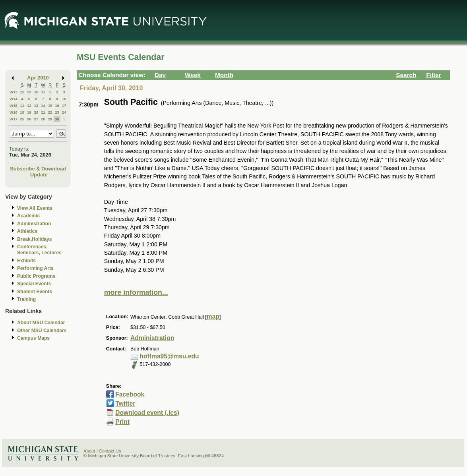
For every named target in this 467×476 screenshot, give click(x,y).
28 (22, 92)
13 (36, 105)
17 (64, 105)
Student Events (35, 292)
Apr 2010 (38, 78)
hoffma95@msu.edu (170, 356)
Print (122, 422)
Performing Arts (35, 268)
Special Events (34, 284)
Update (39, 175)
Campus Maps (33, 338)
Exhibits (26, 261)
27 (36, 119)
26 (29, 119)
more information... (136, 292)
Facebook (130, 394)
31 (43, 92)
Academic (28, 216)
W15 (14, 105)
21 (43, 112)
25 (22, 119)
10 (64, 99)
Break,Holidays (35, 239)
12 (29, 105)
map (213, 316)
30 (36, 92)
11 (22, 105)
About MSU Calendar (41, 323)
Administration (34, 224)
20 (36, 112)
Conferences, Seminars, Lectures (39, 250)
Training (26, 299)
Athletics (27, 231)
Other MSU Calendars (42, 331)
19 (29, 112)
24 (64, 112)
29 (29, 92)
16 (57, 105)
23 (57, 112)
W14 (14, 99)
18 (22, 112)
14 (43, 105)
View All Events (35, 208)
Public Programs (36, 276)
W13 (14, 92)
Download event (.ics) (147, 413)
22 (50, 112)
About (89, 451)
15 (50, 105)
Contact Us (110, 451)
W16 (14, 112)
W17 (14, 119)
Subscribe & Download (38, 169)
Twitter (125, 403)
